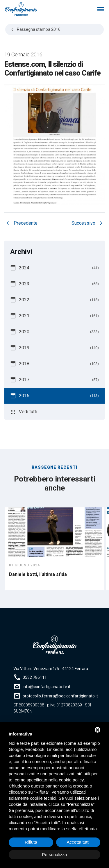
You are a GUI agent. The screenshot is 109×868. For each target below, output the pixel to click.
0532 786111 (35, 677)
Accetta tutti (78, 842)
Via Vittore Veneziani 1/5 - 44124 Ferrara (51, 669)
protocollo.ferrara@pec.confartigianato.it (60, 696)
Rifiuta (31, 842)
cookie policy (72, 780)
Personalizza (55, 854)
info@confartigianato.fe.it (47, 687)
